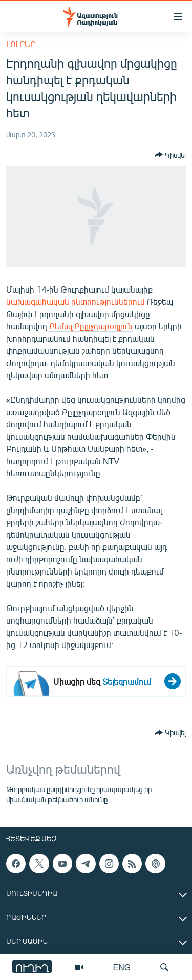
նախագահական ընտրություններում (76, 302)
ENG (122, 967)
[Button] (170, 155)
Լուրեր (21, 44)
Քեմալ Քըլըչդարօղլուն (91, 326)
